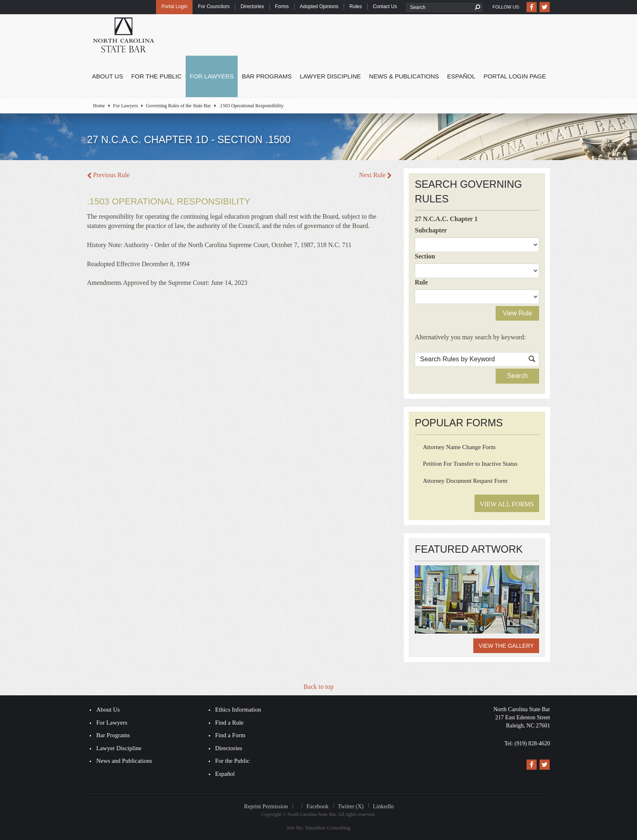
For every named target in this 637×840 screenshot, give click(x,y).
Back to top (318, 687)
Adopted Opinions (319, 7)
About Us (108, 76)
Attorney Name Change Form (459, 447)
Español (461, 76)
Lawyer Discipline (330, 76)
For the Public (156, 76)
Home (99, 106)
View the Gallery (506, 646)
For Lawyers (212, 76)
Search (517, 376)
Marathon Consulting (328, 828)
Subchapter (431, 230)
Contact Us (385, 7)
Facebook (317, 806)
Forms (282, 7)
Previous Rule (108, 175)
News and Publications (124, 761)
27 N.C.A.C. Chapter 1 (446, 219)
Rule (421, 282)
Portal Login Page (515, 76)
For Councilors (214, 7)
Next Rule (375, 175)
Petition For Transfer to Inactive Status (470, 464)
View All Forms (507, 504)
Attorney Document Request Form (465, 481)
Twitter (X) (351, 806)
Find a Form (230, 735)
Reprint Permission (266, 806)
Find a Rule (230, 723)
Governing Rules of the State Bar (178, 106)
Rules (356, 7)
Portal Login (174, 7)
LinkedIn (383, 806)
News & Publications (404, 76)
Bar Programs (267, 76)
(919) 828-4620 (533, 743)
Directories (252, 7)
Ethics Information (238, 710)
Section (425, 256)
